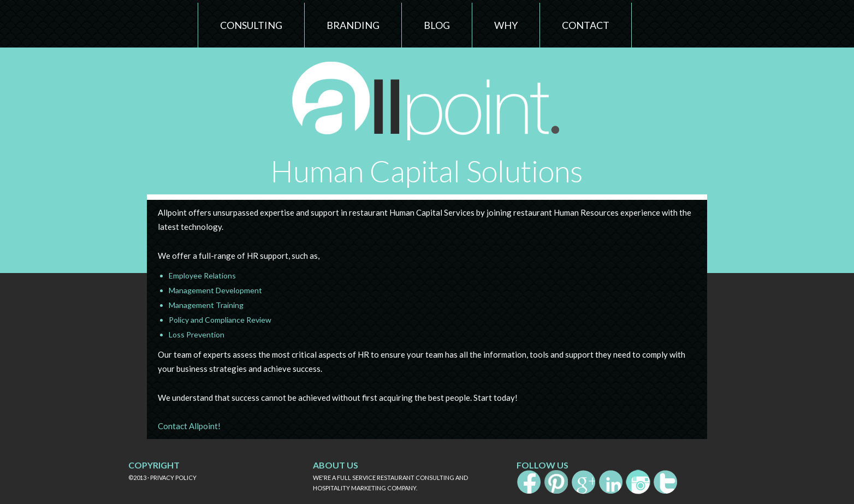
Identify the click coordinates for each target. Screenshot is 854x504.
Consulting (251, 25)
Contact (586, 25)
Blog (437, 25)
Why (506, 25)
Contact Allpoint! (189, 426)
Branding (353, 25)
